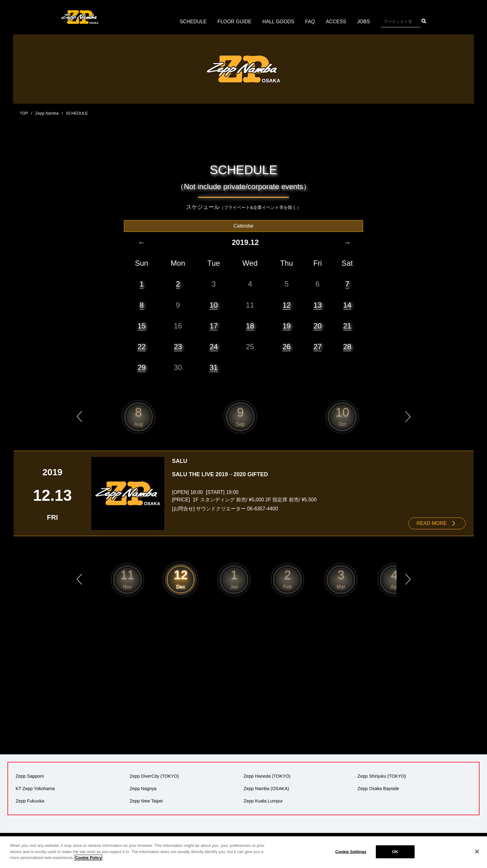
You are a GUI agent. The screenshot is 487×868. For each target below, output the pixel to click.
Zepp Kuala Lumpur (263, 801)
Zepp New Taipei (146, 801)
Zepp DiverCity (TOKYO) (154, 776)
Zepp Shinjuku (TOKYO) (382, 776)
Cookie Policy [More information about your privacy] (88, 858)
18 (250, 325)
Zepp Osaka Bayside (378, 788)
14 (347, 305)
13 (318, 305)
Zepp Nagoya (143, 788)
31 (214, 367)
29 (141, 367)
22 (141, 346)
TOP (24, 113)
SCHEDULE (193, 22)
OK (395, 852)
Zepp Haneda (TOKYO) (267, 776)
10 (214, 305)
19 (287, 325)
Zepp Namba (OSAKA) (266, 788)
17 (214, 325)
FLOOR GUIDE (234, 22)
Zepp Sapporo (30, 776)
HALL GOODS (278, 22)
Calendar (244, 226)
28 (347, 346)
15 (141, 325)
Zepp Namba (47, 113)
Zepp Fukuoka (30, 801)
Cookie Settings (351, 852)
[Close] (477, 852)
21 (347, 325)
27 (318, 346)
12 (287, 305)
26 (287, 346)
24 (214, 346)
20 (318, 325)
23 (178, 346)
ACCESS (336, 22)
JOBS (364, 22)
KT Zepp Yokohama (35, 788)
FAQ (310, 22)
